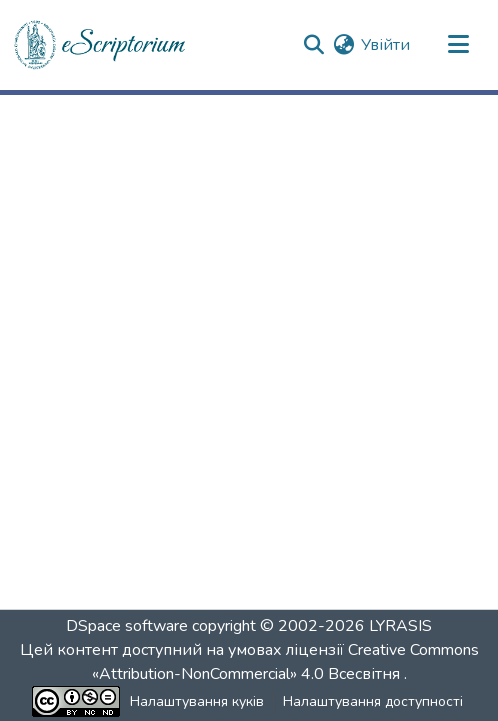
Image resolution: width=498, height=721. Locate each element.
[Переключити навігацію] (458, 45)
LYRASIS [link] (400, 626)
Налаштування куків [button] (197, 701)
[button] (101, 45)
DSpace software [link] (127, 626)
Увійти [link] (385, 45)
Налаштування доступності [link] (373, 701)
